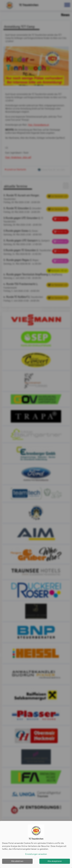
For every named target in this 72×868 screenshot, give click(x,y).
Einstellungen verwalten (36, 854)
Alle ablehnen (17, 861)
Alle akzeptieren (55, 861)
